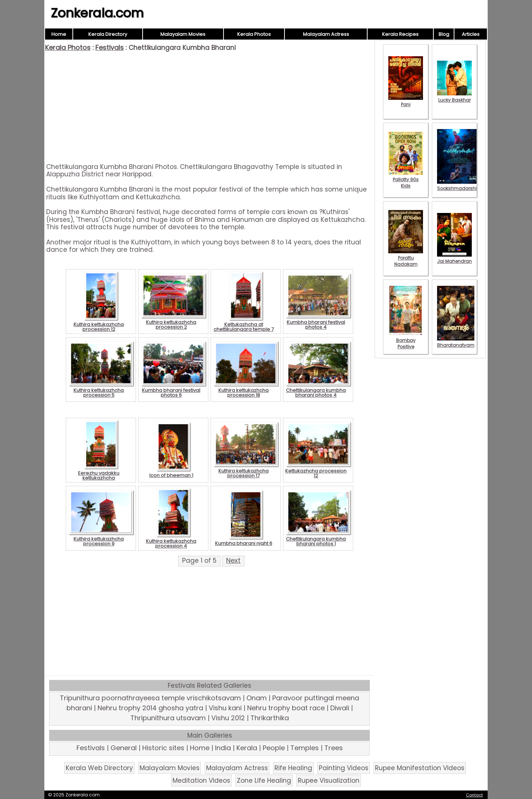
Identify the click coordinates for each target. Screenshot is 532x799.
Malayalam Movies (183, 34)
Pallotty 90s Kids (406, 180)
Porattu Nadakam (406, 258)
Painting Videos (344, 768)
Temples (305, 748)
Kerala (247, 748)
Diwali (340, 708)
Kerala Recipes (400, 34)
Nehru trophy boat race (286, 708)
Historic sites (163, 748)
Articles (471, 34)
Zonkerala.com (97, 13)
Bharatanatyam (456, 342)
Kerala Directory (108, 34)
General (124, 748)
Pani (406, 101)
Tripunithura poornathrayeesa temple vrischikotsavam (150, 698)
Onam (257, 698)
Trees (334, 748)
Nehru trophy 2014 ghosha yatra (150, 708)
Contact (474, 795)
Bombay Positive (406, 340)
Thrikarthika (270, 718)
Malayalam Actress (326, 34)
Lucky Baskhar (454, 97)
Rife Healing (293, 768)
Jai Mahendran (454, 258)
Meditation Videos (201, 781)
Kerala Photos (254, 34)
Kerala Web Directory (99, 768)
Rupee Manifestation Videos (420, 768)
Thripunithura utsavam (168, 718)
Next (233, 560)
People (274, 748)
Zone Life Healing (264, 781)
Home (59, 34)
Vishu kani (225, 708)
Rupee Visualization (329, 781)
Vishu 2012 (228, 718)
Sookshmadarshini (459, 185)
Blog (444, 34)
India (223, 748)
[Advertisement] (209, 107)
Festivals (110, 48)
